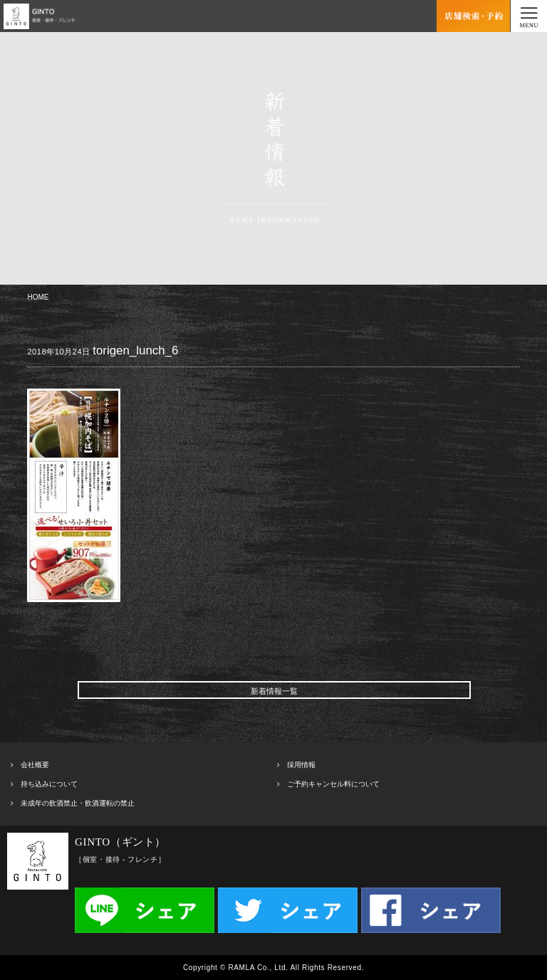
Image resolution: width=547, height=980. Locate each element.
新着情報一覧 (274, 691)
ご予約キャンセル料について (333, 784)
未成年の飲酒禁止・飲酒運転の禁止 (78, 803)
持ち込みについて (49, 784)
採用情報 (301, 765)
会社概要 (35, 765)
